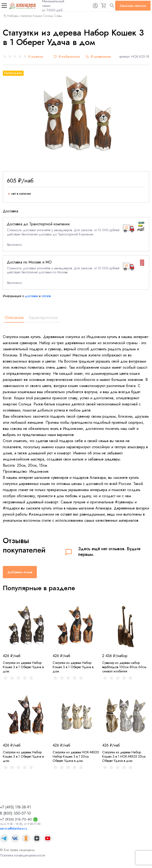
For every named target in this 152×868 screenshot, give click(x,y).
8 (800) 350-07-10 (15, 813)
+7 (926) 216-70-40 (16, 819)
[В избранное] (67, 57)
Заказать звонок (133, 6)
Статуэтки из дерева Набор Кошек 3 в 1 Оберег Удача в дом (23, 667)
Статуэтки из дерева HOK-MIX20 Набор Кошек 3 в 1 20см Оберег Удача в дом (76, 756)
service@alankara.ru (14, 828)
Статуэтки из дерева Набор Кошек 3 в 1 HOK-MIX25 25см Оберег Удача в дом (124, 756)
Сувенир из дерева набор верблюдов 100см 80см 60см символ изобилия (124, 667)
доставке (32, 296)
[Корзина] (104, 6)
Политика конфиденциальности (23, 855)
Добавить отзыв (20, 572)
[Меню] (4, 6)
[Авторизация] (95, 6)
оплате (46, 296)
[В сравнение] (98, 57)
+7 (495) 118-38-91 (15, 807)
